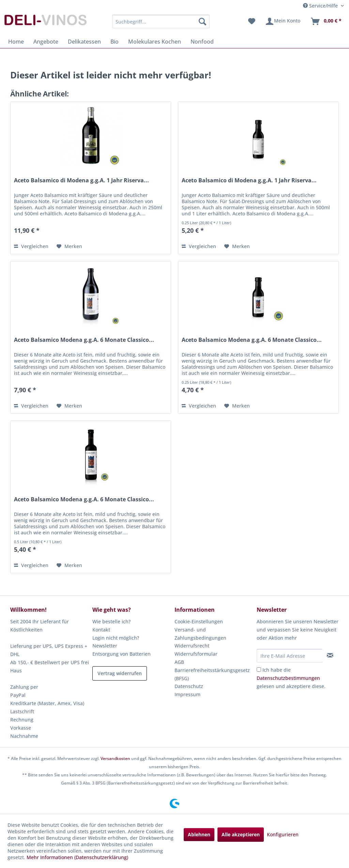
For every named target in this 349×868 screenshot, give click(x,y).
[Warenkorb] (326, 21)
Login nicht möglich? (116, 638)
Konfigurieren (283, 834)
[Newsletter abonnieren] (330, 655)
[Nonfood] (202, 42)
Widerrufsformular (196, 654)
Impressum (187, 694)
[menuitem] (161, 21)
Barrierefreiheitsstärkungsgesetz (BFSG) (212, 674)
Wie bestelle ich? (111, 621)
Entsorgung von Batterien (122, 654)
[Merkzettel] (252, 21)
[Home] (16, 42)
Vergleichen (31, 246)
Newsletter (105, 646)
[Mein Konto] (283, 21)
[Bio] (115, 42)
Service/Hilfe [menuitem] (321, 6)
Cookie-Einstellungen (199, 621)
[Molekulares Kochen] (155, 42)
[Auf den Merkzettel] (69, 246)
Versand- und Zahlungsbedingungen (200, 634)
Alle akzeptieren (241, 834)
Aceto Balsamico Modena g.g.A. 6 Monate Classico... (84, 340)
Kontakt (101, 630)
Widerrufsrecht (192, 646)
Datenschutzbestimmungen (288, 678)
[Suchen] (202, 21)
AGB (179, 662)
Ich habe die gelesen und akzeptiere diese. (291, 678)
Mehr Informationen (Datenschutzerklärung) (77, 857)
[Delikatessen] (84, 42)
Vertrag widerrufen (120, 673)
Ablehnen (199, 834)
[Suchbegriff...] (161, 21)
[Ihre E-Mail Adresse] (290, 656)
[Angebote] (46, 42)
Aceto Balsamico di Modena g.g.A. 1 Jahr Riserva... (81, 180)
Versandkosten (115, 758)
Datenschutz (189, 686)
